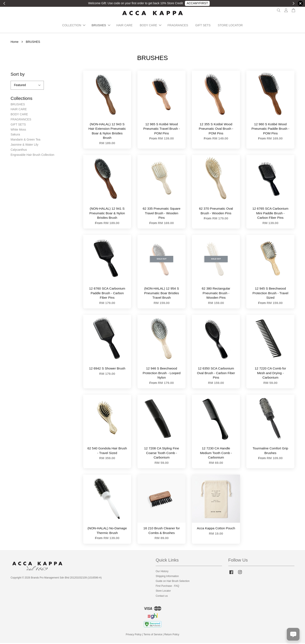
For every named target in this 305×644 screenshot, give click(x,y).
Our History (162, 572)
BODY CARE (151, 26)
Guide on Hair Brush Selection (173, 582)
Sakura (15, 135)
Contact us (162, 597)
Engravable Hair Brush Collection (32, 156)
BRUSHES (101, 26)
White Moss (18, 130)
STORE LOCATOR (230, 26)
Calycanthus (19, 151)
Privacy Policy (134, 636)
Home (15, 43)
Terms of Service (153, 636)
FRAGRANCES (178, 26)
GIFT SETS (203, 26)
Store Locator (163, 592)
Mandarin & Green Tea (26, 141)
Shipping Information (167, 577)
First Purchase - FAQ (167, 587)
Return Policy (172, 636)
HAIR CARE (125, 26)
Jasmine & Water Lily (24, 145)
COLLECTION (74, 26)
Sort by (18, 75)
